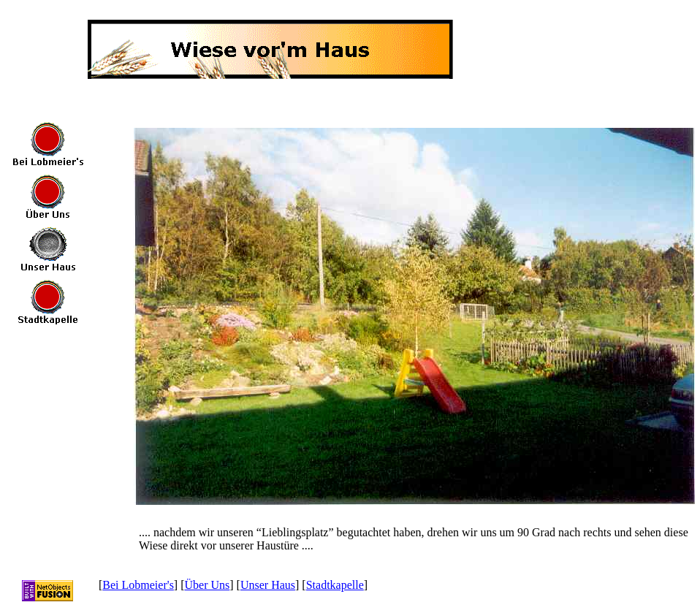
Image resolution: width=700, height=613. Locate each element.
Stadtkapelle (335, 585)
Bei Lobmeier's (138, 585)
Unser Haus (268, 585)
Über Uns (208, 585)
